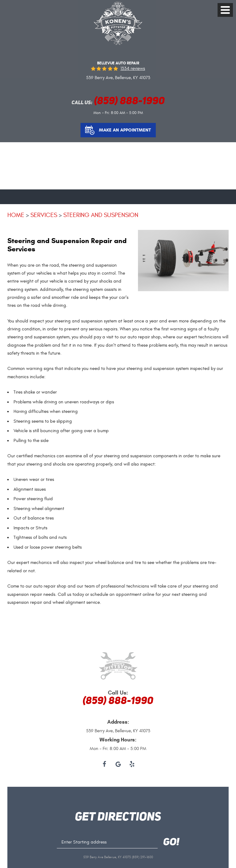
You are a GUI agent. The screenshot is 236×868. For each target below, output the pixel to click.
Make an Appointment (125, 130)
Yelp (132, 765)
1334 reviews (133, 69)
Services (44, 215)
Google (118, 765)
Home (16, 215)
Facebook (104, 765)
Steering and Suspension (101, 215)
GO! (171, 843)
